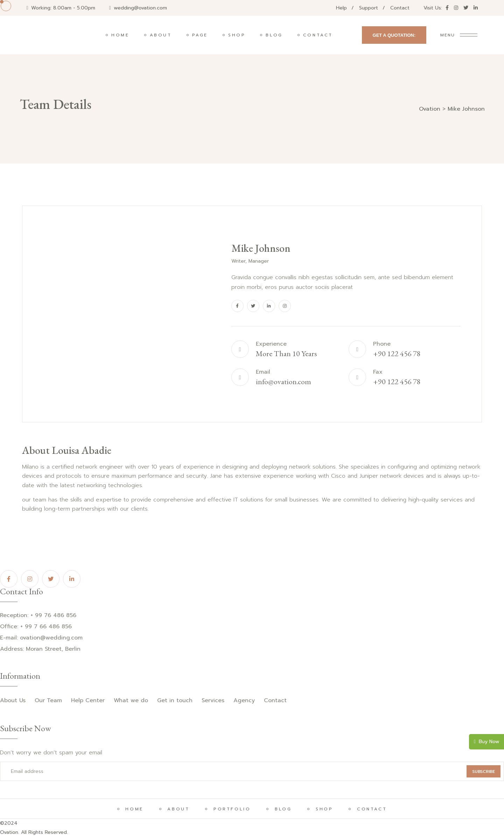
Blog (274, 35)
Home (120, 35)
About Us (13, 701)
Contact (400, 8)
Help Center (88, 701)
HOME (133, 809)
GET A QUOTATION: (394, 35)
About (161, 35)
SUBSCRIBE (484, 772)
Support (369, 8)
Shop (237, 35)
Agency (244, 701)
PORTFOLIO (231, 809)
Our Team (48, 701)
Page (200, 35)
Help (341, 8)
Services (213, 701)
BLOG (282, 809)
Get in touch (175, 701)
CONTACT (370, 809)
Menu (447, 35)
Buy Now (486, 742)
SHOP (323, 809)
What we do (131, 701)
